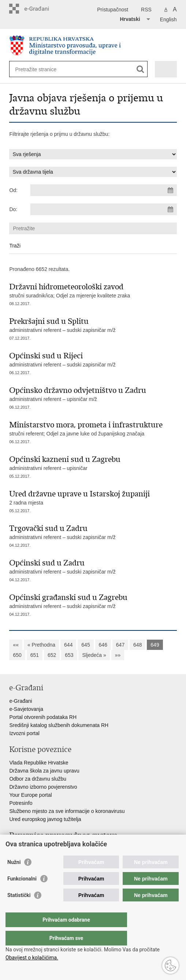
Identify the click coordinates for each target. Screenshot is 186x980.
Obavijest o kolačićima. (32, 958)
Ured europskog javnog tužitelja (45, 819)
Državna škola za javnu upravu (44, 771)
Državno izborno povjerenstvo (43, 787)
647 (120, 645)
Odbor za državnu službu (38, 779)
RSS (146, 10)
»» (118, 655)
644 (68, 645)
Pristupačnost (113, 10)
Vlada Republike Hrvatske (39, 763)
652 (52, 655)
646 (103, 645)
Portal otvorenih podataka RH (43, 717)
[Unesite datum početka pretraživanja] (103, 190)
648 (137, 645)
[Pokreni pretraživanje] (140, 69)
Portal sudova (25, 849)
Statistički (19, 910)
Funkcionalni (22, 893)
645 (85, 645)
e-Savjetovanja (26, 709)
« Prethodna (41, 645)
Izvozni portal (24, 733)
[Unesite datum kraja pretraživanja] (103, 209)
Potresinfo (21, 803)
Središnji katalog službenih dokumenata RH (59, 725)
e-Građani (21, 701)
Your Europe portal (30, 795)
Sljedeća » (94, 655)
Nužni (14, 877)
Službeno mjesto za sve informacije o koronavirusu (67, 811)
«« (16, 645)
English (168, 19)
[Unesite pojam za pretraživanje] (42, 69)
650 (17, 655)
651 (35, 655)
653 (69, 655)
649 (155, 645)
